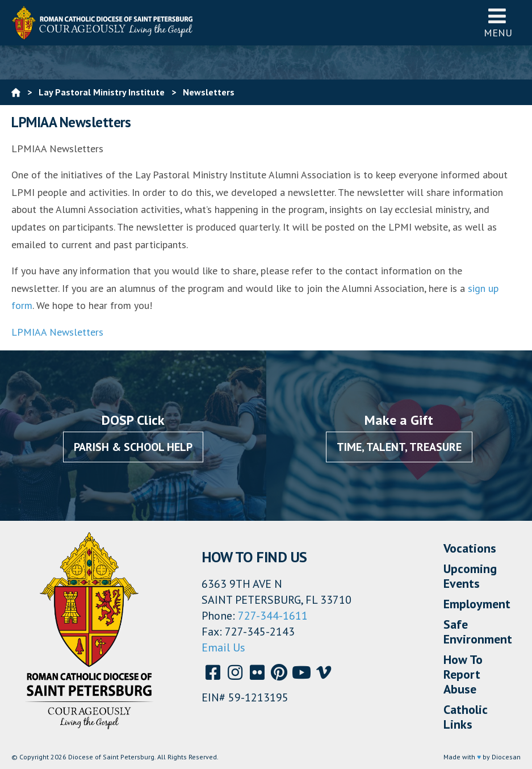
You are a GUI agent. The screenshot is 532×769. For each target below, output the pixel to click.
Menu (498, 22)
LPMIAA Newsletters (57, 332)
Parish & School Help (133, 447)
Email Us (223, 647)
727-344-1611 (273, 616)
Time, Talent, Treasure (399, 447)
